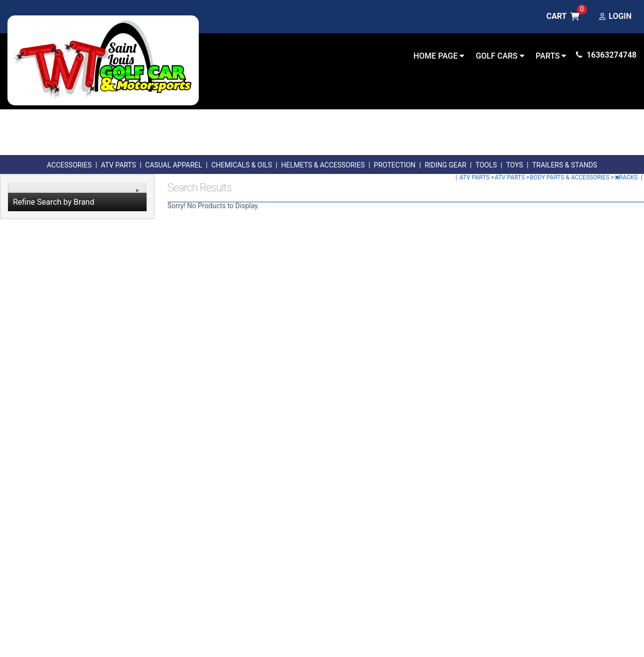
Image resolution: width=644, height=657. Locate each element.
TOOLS (486, 165)
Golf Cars (500, 56)
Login (615, 17)
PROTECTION (395, 165)
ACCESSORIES (69, 165)
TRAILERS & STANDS (565, 165)
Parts (551, 56)
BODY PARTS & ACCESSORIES (570, 177)
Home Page (439, 56)
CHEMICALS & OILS (241, 165)
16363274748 (606, 55)
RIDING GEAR (446, 165)
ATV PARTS (119, 165)
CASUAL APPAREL (174, 165)
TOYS (514, 165)
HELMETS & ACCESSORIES (323, 165)
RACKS (627, 177)
